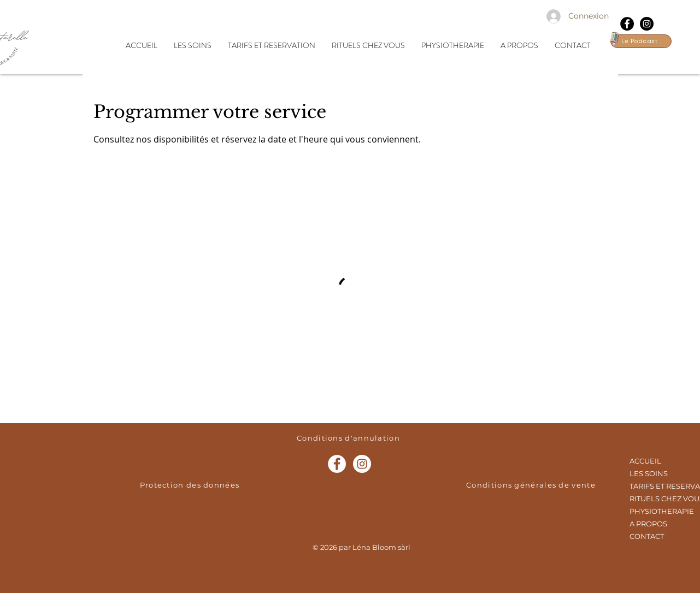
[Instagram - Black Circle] (647, 24)
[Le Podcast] (641, 41)
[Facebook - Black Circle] (627, 24)
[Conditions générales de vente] (532, 485)
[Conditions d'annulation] (350, 438)
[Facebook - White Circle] (337, 464)
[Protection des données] (191, 485)
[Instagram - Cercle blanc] (362, 464)
